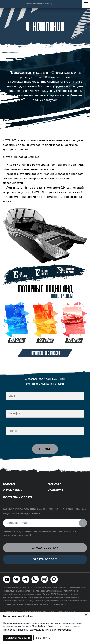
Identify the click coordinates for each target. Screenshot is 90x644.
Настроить (43, 638)
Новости (55, 484)
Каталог (9, 484)
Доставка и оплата (18, 497)
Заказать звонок (45, 548)
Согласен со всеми (18, 638)
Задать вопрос (45, 559)
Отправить (45, 449)
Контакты (55, 491)
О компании (13, 491)
